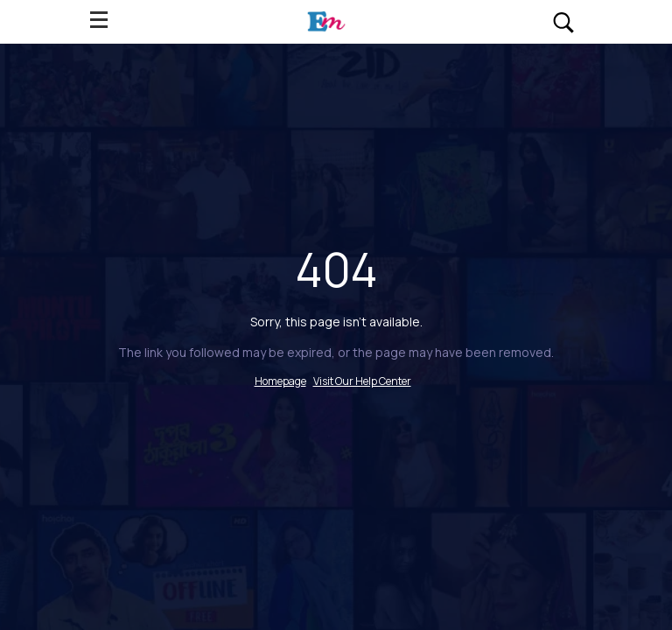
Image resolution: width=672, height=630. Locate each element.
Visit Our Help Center (362, 381)
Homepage (280, 381)
